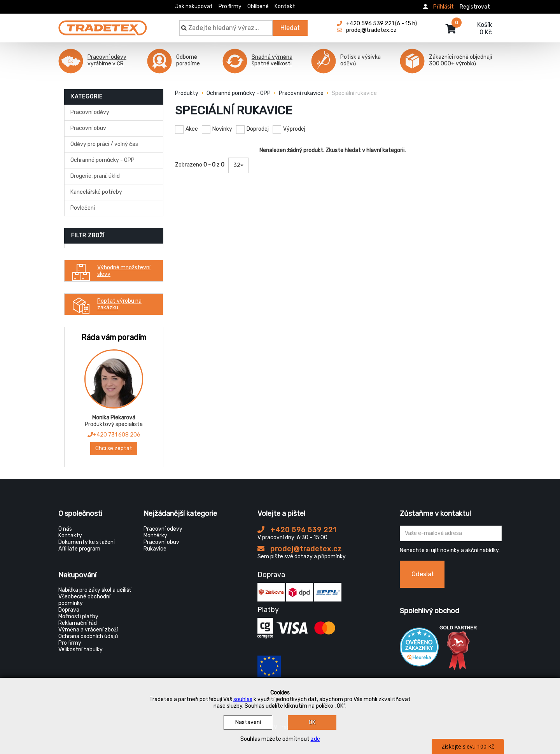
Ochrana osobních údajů (88, 636)
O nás (65, 529)
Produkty (187, 93)
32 (238, 165)
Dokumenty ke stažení (87, 542)
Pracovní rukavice (301, 93)
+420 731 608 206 (114, 435)
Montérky (155, 536)
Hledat (290, 28)
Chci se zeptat (114, 448)
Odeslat (423, 574)
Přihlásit (444, 7)
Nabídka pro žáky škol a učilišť (95, 590)
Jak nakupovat (194, 6)
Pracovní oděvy (90, 112)
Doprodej (258, 129)
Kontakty (70, 536)
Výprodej (294, 129)
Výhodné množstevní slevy (109, 271)
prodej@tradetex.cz (300, 549)
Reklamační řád (78, 623)
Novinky (222, 129)
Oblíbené (258, 6)
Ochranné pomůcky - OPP (102, 160)
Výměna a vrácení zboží (88, 630)
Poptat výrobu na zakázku (105, 304)
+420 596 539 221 (297, 530)
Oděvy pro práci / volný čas (104, 144)
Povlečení (83, 208)
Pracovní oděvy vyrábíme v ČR (107, 60)
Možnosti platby (78, 616)
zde (315, 739)
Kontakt (285, 6)
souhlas (243, 699)
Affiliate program (79, 549)
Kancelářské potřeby (96, 192)
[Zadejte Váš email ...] (451, 533)
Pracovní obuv (88, 128)
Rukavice (155, 549)
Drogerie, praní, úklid (95, 176)
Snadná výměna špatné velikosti (272, 60)
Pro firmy (230, 6)
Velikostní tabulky (80, 650)
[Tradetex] (103, 24)
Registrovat (475, 7)
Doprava (69, 610)
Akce (192, 129)
